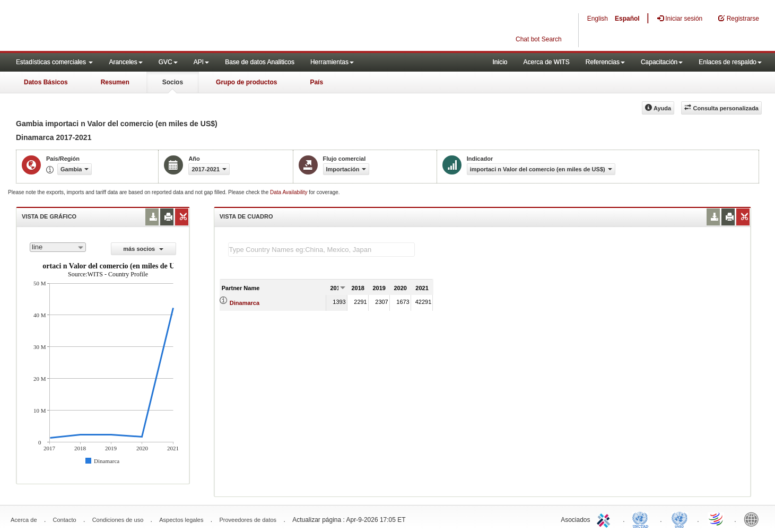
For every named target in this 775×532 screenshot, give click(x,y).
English (598, 19)
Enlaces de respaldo (730, 62)
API (201, 62)
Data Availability (289, 192)
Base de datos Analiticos (260, 62)
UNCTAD (642, 519)
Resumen (115, 82)
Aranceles (125, 62)
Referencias (605, 62)
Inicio (500, 62)
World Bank (754, 519)
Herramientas (332, 62)
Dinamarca (245, 303)
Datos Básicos (46, 82)
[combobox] (58, 247)
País (316, 82)
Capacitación (662, 62)
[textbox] (321, 250)
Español (627, 19)
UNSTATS (680, 519)
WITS (106, 27)
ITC (605, 519)
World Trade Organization (717, 519)
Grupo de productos (246, 82)
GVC (168, 62)
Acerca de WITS (546, 62)
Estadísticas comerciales (54, 62)
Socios (173, 82)
